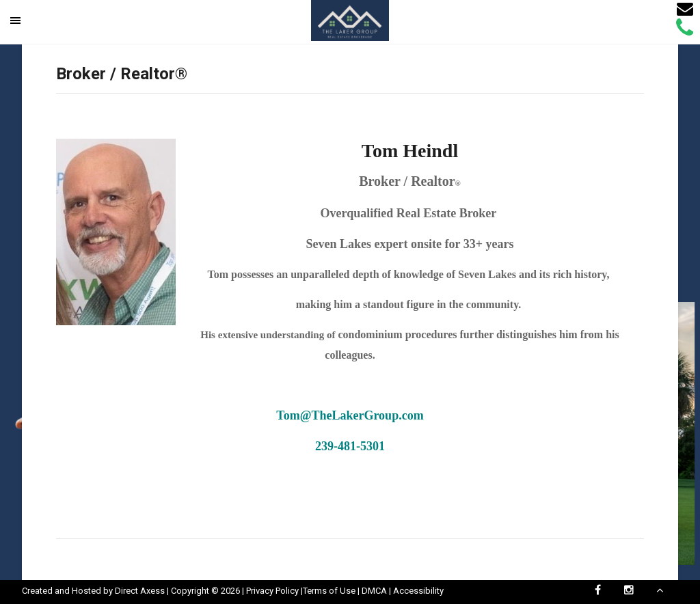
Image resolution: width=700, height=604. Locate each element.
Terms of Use (329, 591)
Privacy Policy (272, 591)
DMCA (374, 591)
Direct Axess (140, 591)
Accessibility (418, 591)
